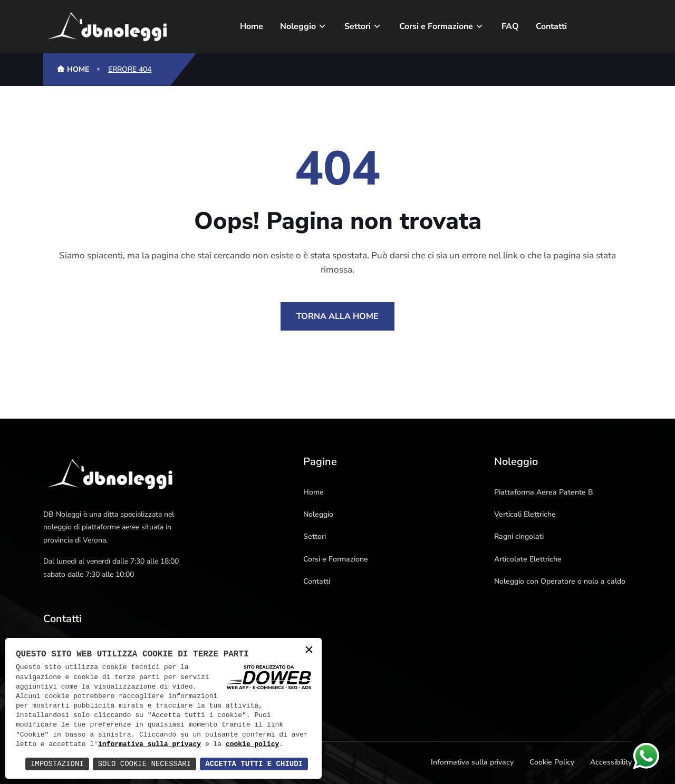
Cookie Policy (552, 762)
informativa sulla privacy (150, 744)
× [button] (309, 650)
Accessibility (611, 762)
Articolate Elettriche (528, 559)
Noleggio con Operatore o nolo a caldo (560, 581)
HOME (73, 69)
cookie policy (252, 744)
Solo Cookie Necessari (144, 764)
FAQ (510, 26)
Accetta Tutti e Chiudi (254, 764)
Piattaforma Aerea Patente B (544, 492)
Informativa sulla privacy (472, 762)
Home (252, 26)
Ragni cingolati (519, 536)
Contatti (551, 26)
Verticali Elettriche (525, 514)
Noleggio (298, 26)
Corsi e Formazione (436, 26)
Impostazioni (57, 764)
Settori (358, 26)
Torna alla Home (337, 316)
